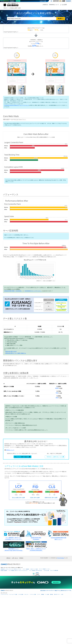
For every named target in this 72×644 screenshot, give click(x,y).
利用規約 (21, 604)
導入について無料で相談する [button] (22, 503)
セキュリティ (26, 641)
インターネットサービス (4, 641)
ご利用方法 (45, 5)
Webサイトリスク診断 (34, 615)
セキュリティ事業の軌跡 (54, 617)
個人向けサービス (57, 641)
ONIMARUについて (54, 5)
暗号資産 (51, 641)
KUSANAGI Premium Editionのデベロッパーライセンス (17, 105)
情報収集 (43, 641)
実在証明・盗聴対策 (4, 617)
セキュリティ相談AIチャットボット (45, 615)
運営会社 (9, 604)
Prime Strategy (61, 604)
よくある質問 (63, 5)
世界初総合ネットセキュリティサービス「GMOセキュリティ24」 (11, 615)
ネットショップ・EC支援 (13, 641)
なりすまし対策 (46, 617)
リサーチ (39, 641)
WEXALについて (10, 496)
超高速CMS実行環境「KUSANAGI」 (13, 291)
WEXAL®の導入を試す (11, 352)
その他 (62, 641)
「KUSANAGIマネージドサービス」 (33, 291)
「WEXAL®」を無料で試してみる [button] (55, 503)
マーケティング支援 (33, 641)
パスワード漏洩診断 (26, 615)
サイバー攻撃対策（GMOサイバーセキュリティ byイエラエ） (18, 617)
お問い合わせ (15, 604)
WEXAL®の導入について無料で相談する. (16, 353)
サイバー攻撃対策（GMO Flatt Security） (36, 617)
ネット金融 (47, 641)
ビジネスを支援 (21, 641)
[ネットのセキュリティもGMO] (11, 1)
